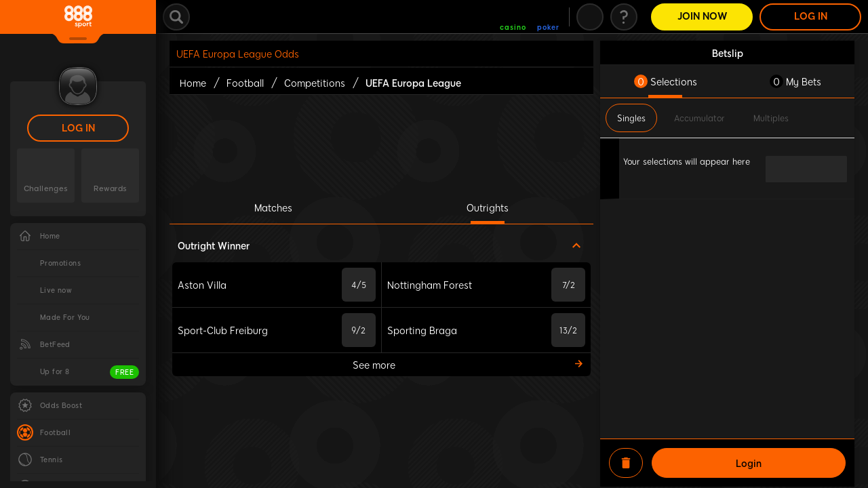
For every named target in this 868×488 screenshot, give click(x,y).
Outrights (488, 207)
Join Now (702, 17)
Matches (273, 207)
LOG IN (78, 128)
